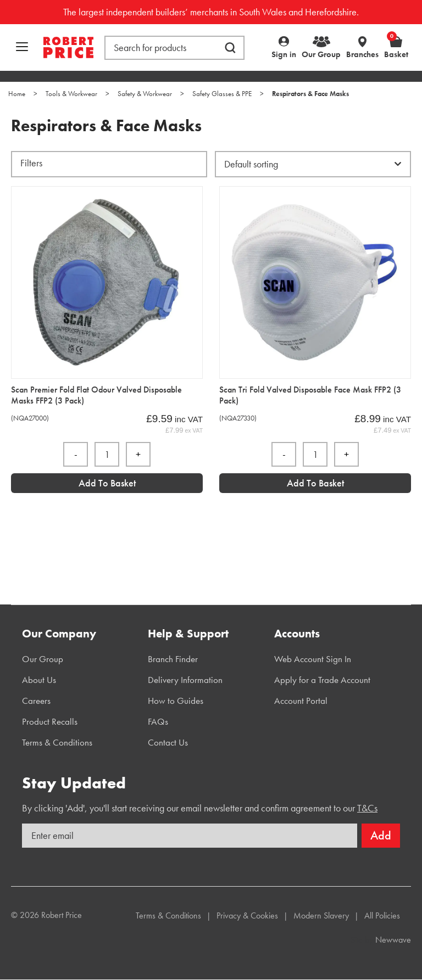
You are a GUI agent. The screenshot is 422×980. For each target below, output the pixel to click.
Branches (362, 54)
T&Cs (367, 808)
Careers (36, 701)
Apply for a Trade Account (322, 680)
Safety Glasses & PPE (222, 94)
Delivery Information (185, 680)
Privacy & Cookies (247, 915)
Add (381, 835)
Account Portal (301, 701)
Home (17, 94)
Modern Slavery (321, 915)
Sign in (284, 54)
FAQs (158, 721)
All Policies (382, 915)
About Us (39, 680)
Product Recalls (50, 721)
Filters (31, 163)
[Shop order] (313, 164)
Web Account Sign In (313, 659)
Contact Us (168, 742)
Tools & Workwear (71, 94)
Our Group (321, 54)
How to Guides (176, 701)
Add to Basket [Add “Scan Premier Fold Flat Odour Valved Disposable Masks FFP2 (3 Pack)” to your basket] (107, 483)
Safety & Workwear (145, 94)
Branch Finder (173, 659)
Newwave (393, 940)
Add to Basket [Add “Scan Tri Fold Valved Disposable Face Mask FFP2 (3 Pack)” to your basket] (315, 483)
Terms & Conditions (57, 742)
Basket (396, 47)
